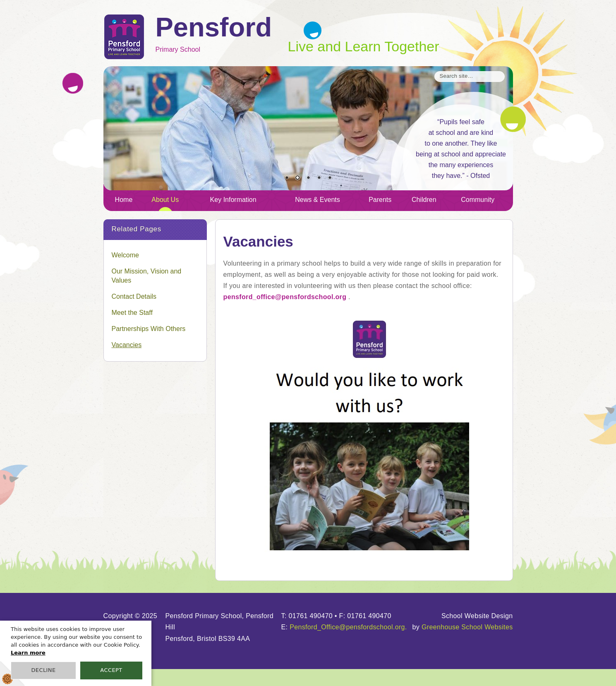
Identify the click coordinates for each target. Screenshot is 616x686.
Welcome (125, 255)
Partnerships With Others (149, 329)
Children (424, 200)
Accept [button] (111, 670)
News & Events (317, 200)
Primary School (222, 35)
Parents (380, 200)
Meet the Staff (132, 313)
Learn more (28, 653)
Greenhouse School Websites (467, 627)
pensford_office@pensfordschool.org (285, 297)
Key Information (233, 200)
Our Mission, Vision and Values (147, 276)
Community (478, 200)
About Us (165, 200)
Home (124, 200)
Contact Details (134, 296)
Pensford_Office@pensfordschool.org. (348, 627)
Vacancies (127, 345)
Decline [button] (43, 670)
